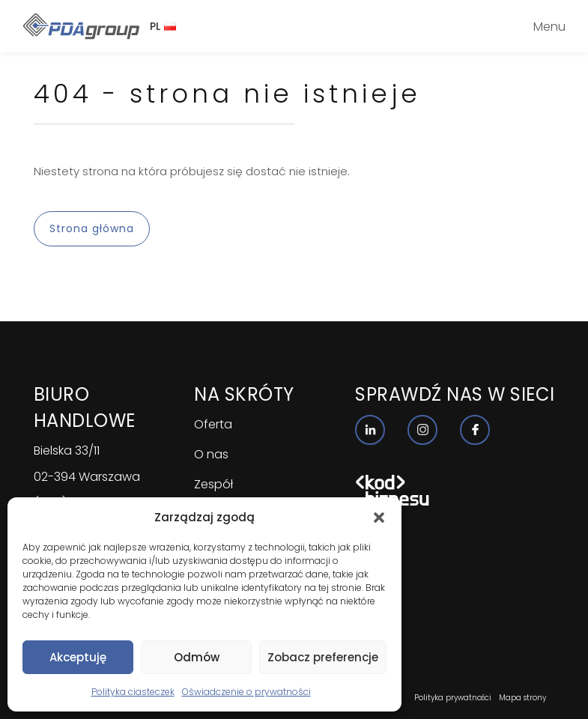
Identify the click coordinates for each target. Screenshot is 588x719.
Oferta (213, 424)
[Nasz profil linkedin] (370, 430)
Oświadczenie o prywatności (246, 692)
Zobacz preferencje (323, 657)
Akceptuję (78, 657)
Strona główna (92, 228)
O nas (211, 454)
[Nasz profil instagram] (422, 430)
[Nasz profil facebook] (475, 430)
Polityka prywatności (453, 698)
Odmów (197, 657)
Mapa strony (522, 698)
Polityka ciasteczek (133, 692)
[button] (379, 518)
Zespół (213, 484)
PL (163, 26)
